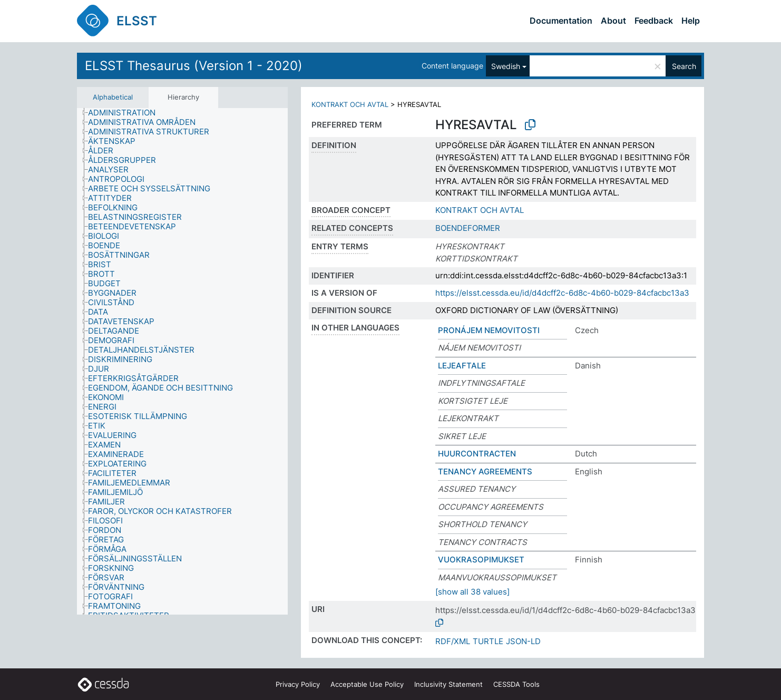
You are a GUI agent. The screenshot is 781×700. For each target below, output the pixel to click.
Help (691, 21)
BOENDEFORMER (468, 228)
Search (684, 66)
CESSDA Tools (516, 684)
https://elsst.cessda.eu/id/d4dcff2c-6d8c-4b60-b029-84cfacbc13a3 (562, 293)
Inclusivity (448, 684)
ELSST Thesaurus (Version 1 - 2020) (194, 66)
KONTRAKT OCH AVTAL (350, 104)
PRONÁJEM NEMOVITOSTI (489, 330)
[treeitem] (126, 113)
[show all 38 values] (472, 592)
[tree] (182, 362)
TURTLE (488, 641)
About (613, 21)
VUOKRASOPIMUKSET (481, 560)
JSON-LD (523, 641)
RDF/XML (453, 641)
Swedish (506, 66)
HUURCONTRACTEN (477, 454)
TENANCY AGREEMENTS (485, 471)
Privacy (298, 684)
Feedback (654, 21)
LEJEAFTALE (462, 366)
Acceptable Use (367, 684)
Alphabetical (113, 97)
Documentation (561, 21)
